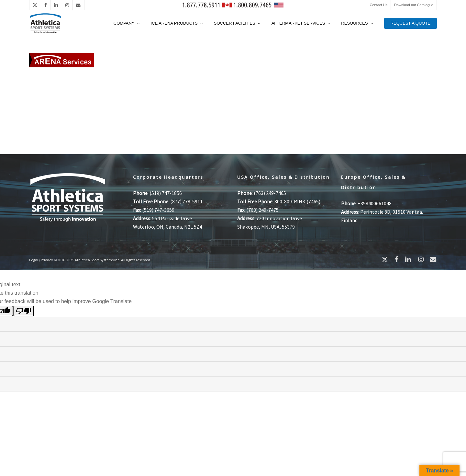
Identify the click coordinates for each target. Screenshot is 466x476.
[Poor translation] (24, 311)
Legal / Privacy (41, 260)
